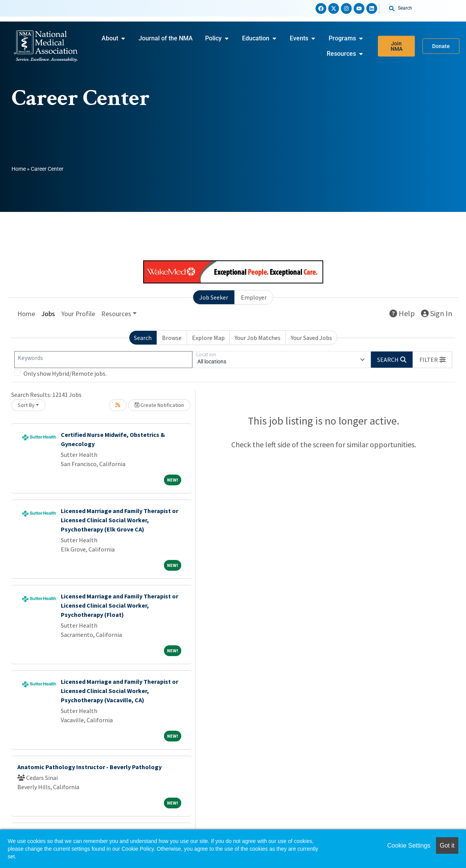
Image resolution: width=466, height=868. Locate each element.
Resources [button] (116, 314)
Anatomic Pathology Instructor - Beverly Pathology (89, 767)
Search (143, 338)
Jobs (48, 314)
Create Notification (159, 405)
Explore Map (208, 338)
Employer (254, 297)
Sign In (437, 313)
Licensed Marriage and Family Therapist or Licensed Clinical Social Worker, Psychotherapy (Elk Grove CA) (119, 520)
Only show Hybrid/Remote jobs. (65, 373)
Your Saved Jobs (312, 338)
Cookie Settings (409, 846)
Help (402, 313)
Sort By (26, 405)
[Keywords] (103, 360)
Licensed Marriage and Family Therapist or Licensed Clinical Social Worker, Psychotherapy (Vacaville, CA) (119, 691)
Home (19, 169)
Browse (172, 338)
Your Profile (78, 314)
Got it (447, 846)
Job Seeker (214, 297)
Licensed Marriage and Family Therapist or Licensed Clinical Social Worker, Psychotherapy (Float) (119, 605)
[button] (433, 360)
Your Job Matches (258, 338)
